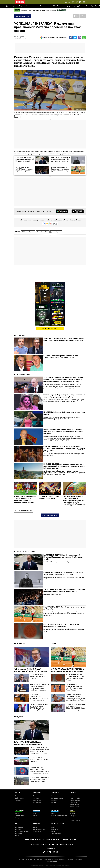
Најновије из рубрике (25, 552)
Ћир (69, 2)
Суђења (54, 800)
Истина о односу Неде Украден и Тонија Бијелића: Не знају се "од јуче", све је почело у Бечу (64, 396)
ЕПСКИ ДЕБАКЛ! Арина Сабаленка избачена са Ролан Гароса (64, 413)
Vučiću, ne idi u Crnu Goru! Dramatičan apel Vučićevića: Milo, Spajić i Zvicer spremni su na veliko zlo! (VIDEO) (64, 339)
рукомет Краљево (56, 232)
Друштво (8, 6)
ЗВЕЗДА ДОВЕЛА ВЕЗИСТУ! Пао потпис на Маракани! (39, 759)
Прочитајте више (22, 374)
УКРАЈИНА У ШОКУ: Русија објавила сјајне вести (49, 497)
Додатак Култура (39, 829)
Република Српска (36, 844)
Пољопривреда (20, 816)
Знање (54, 831)
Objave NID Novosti (51, 862)
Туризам (73, 839)
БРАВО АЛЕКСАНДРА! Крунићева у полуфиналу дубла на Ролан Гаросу (60, 169)
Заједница (55, 829)
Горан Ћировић (19, 37)
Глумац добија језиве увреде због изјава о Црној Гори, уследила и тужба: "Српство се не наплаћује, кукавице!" (63, 431)
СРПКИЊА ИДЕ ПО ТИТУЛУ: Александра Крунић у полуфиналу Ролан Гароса (74, 687)
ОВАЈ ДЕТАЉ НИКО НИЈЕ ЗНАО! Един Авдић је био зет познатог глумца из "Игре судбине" (61, 160)
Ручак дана (73, 802)
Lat (66, 2)
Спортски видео (51, 10)
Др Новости (81, 6)
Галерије (54, 844)
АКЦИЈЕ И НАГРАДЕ (60, 860)
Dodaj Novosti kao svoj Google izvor (54, 38)
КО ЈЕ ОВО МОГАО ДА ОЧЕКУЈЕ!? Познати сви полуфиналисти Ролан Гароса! (61, 625)
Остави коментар (50, 515)
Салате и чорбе (75, 798)
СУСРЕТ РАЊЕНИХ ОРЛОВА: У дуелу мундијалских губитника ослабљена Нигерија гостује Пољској (25, 500)
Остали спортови (39, 10)
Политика (20, 644)
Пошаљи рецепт (75, 807)
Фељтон (36, 798)
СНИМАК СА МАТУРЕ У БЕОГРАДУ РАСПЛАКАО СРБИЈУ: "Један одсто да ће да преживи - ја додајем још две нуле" (64, 449)
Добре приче (19, 798)
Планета (36, 6)
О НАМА (22, 860)
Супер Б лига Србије (43, 232)
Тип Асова (18, 833)
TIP (54, 6)
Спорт (50, 6)
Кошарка (24, 10)
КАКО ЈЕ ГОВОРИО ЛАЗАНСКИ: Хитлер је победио (38, 676)
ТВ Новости (37, 831)
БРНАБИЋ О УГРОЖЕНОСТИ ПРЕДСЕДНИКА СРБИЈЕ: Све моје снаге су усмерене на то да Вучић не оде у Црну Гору (39, 697)
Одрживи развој (58, 824)
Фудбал (18, 717)
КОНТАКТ (29, 860)
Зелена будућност (57, 833)
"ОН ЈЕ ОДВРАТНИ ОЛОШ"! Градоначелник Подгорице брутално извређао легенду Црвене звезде (25, 171)
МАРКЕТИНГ (48, 860)
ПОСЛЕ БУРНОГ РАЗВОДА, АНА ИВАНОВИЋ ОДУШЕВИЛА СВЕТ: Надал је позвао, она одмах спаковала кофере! (76, 707)
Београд (67, 6)
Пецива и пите (74, 804)
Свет (35, 814)
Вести (2, 6)
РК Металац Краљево (28, 232)
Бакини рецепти (75, 800)
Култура (73, 6)
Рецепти (22, 6)
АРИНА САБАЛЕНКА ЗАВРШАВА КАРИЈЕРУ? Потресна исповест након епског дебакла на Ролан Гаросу (76, 697)
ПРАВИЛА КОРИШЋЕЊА (75, 860)
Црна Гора (94, 6)
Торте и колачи (74, 796)
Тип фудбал (19, 827)
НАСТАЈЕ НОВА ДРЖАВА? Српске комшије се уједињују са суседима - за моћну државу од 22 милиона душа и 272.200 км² (74, 501)
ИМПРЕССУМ (38, 860)
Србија (88, 6)
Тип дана (18, 829)
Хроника (15, 6)
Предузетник (19, 818)
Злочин (54, 796)
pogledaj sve (50, 329)
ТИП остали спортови (22, 831)
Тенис (30, 10)
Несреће (54, 802)
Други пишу (20, 335)
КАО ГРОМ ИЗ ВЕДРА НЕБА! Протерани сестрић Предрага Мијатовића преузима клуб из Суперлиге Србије (25, 161)
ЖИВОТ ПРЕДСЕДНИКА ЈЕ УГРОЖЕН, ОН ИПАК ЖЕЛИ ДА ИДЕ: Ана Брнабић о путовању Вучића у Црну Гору (39, 687)
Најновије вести (66, 844)
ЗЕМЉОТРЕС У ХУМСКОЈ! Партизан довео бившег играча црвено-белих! (39, 779)
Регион (36, 816)
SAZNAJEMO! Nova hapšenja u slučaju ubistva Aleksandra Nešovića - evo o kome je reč (61, 357)
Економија (29, 6)
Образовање (37, 802)
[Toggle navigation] (84, 2)
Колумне (18, 800)
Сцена (47, 844)
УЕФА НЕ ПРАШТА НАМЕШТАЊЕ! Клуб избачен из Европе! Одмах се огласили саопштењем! (39, 770)
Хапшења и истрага (58, 798)
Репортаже (43, 6)
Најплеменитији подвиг (59, 816)
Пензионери (37, 800)
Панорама (60, 6)
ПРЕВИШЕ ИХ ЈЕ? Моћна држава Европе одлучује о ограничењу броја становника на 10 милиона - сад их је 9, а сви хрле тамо (64, 466)
